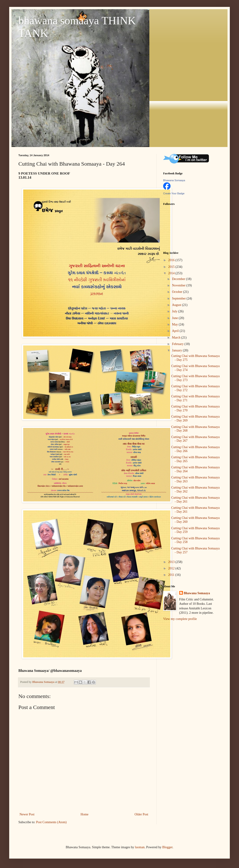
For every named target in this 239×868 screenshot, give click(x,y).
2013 (172, 562)
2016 (172, 260)
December (179, 279)
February (178, 344)
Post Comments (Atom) (51, 822)
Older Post (142, 814)
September (179, 298)
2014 (172, 273)
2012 (172, 568)
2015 (172, 267)
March (176, 338)
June (175, 318)
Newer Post (27, 814)
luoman (140, 847)
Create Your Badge (174, 193)
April (176, 331)
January (177, 350)
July (175, 311)
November (179, 285)
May (175, 324)
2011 (172, 575)
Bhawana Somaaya (174, 180)
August (177, 305)
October (178, 292)
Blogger (167, 847)
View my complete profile (180, 619)
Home (85, 814)
